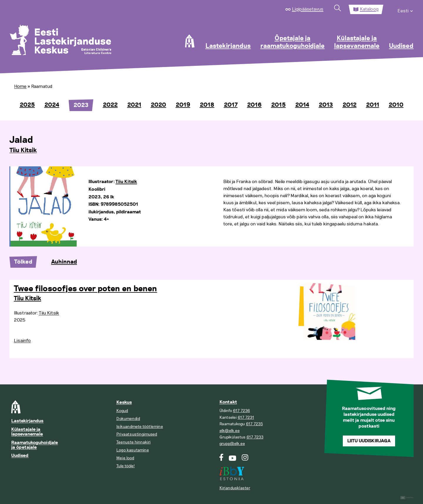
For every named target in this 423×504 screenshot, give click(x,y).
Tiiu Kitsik (23, 150)
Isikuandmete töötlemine (140, 427)
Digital (407, 498)
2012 (350, 105)
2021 (134, 105)
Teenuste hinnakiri (134, 442)
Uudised (401, 46)
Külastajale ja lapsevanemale (357, 42)
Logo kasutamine (133, 450)
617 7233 (255, 437)
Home (20, 86)
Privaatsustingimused (137, 434)
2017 (231, 105)
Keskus (124, 402)
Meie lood (125, 458)
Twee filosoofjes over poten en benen (85, 289)
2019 (183, 105)
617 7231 (246, 417)
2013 (326, 105)
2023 (81, 105)
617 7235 (254, 424)
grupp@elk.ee (232, 444)
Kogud (122, 411)
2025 (27, 105)
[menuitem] (406, 9)
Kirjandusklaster (235, 488)
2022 (110, 105)
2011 (373, 105)
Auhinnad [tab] (64, 262)
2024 (52, 105)
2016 (254, 105)
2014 (302, 105)
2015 (278, 105)
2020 (158, 105)
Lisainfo (22, 341)
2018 (207, 105)
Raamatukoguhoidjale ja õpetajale (35, 445)
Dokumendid (128, 419)
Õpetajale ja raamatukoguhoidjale (292, 42)
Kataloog (369, 9)
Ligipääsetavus (308, 9)
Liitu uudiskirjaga (369, 441)
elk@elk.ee (230, 431)
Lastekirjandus (228, 46)
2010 (396, 105)
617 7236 (241, 411)
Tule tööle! (126, 466)
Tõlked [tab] (23, 262)
